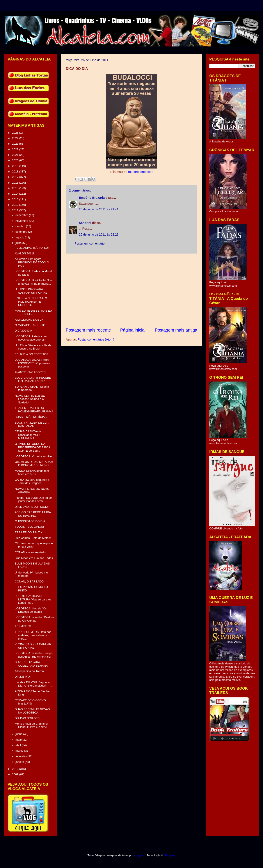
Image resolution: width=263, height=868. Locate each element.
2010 (16, 769)
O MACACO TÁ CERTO (30, 325)
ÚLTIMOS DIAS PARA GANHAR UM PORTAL (31, 291)
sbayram (140, 855)
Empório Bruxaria (92, 198)
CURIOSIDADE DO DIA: (30, 521)
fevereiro (21, 756)
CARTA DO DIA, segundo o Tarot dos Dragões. (32, 482)
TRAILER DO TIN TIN (29, 532)
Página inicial (133, 330)
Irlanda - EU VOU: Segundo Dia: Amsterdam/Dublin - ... (33, 684)
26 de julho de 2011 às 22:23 (99, 234)
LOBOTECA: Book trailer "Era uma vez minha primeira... (34, 282)
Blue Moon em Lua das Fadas (34, 558)
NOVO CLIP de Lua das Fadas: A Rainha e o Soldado (30, 399)
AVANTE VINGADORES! (30, 372)
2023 (16, 144)
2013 (16, 199)
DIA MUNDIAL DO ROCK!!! (32, 507)
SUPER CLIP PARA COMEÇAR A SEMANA (31, 664)
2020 (16, 160)
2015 (16, 188)
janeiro (20, 762)
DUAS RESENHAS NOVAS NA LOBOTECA (32, 711)
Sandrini (85, 223)
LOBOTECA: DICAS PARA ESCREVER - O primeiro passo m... (32, 363)
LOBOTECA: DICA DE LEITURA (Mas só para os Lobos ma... (33, 599)
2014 (16, 194)
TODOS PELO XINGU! (29, 527)
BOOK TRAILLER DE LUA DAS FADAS (31, 424)
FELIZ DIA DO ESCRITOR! (32, 354)
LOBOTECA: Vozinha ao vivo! (34, 456)
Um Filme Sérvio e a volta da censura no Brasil (33, 347)
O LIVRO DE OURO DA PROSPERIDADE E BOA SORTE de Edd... (32, 447)
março (20, 751)
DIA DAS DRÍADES (27, 718)
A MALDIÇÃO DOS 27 (29, 320)
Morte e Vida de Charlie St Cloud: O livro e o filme (31, 725)
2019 (16, 166)
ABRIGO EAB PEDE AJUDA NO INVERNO (33, 514)
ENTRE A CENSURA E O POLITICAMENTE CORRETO (31, 302)
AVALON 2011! (24, 253)
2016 (16, 183)
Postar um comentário (90, 243)
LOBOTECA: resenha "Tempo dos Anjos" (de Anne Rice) (34, 655)
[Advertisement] (131, 290)
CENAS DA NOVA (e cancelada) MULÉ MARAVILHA (28, 435)
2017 (16, 177)
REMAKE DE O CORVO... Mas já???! (31, 702)
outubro (21, 226)
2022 (16, 149)
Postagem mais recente (88, 330)
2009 (16, 774)
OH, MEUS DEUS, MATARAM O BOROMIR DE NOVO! (34, 464)
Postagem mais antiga (176, 330)
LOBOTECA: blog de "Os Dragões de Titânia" (31, 610)
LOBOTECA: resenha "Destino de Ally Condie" (34, 619)
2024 (16, 138)
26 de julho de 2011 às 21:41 (99, 209)
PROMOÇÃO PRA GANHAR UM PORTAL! (33, 646)
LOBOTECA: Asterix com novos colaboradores (31, 338)
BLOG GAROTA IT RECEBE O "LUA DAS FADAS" (33, 379)
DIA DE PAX (22, 677)
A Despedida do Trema (29, 671)
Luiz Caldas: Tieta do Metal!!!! (33, 538)
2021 (16, 155)
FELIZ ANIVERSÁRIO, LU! (32, 248)
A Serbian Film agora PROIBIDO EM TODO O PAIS (32, 262)
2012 (16, 205)
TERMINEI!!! (23, 626)
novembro (22, 221)
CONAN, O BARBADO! (29, 581)
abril (19, 745)
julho (19, 243)
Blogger (170, 855)
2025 (16, 133)
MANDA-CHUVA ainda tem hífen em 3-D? (32, 473)
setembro (22, 232)
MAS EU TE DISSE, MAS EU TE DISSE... (33, 312)
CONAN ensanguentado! (30, 552)
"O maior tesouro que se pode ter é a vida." (34, 545)
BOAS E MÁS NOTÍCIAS (31, 417)
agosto (20, 237)
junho (19, 734)
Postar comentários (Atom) (96, 339)
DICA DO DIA (23, 331)
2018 (16, 171)
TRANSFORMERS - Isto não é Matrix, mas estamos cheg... (33, 635)
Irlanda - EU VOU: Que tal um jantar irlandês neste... (34, 500)
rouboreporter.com (140, 172)
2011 (16, 210)
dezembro (22, 215)
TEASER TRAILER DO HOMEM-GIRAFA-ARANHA (34, 410)
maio (19, 740)
